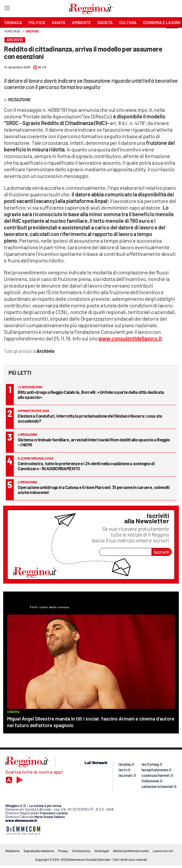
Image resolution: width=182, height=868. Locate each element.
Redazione (12, 851)
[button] (172, 34)
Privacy (63, 851)
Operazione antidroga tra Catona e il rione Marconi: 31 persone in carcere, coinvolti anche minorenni (94, 490)
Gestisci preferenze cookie (131, 851)
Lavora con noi (163, 851)
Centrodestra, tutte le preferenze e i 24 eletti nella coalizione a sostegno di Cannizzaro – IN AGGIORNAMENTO (86, 466)
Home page (12, 31)
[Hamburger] (7, 9)
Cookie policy (81, 851)
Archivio (32, 31)
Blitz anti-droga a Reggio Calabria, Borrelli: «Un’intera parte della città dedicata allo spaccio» (91, 394)
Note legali (102, 851)
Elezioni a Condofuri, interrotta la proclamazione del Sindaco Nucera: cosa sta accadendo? (90, 418)
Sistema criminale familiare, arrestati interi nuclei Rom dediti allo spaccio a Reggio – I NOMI (94, 442)
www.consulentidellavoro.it (130, 338)
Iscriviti (162, 552)
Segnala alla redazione (39, 851)
